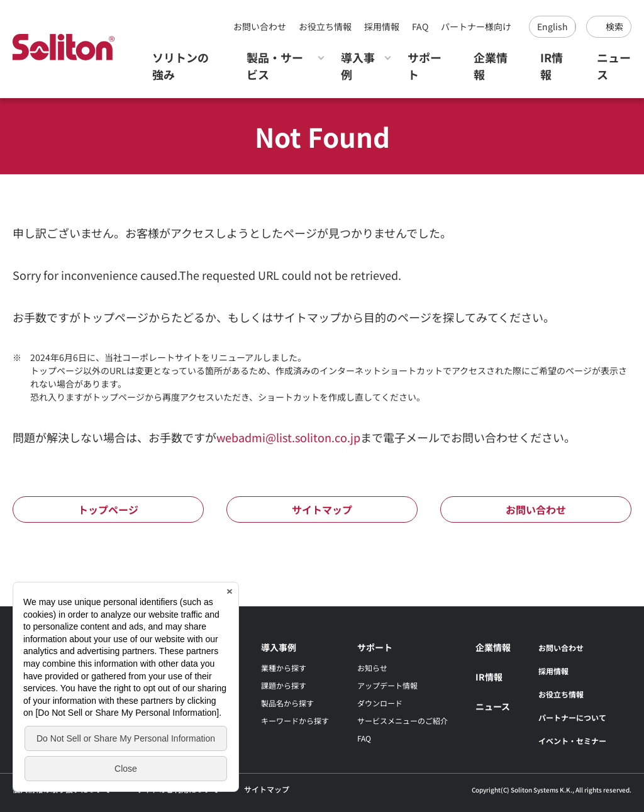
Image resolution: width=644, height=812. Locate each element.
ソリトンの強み (180, 66)
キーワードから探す (295, 720)
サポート (425, 66)
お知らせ (372, 668)
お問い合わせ (260, 26)
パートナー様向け (476, 26)
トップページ (108, 509)
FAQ (420, 26)
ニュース (614, 66)
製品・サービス (275, 66)
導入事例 (358, 66)
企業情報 (491, 66)
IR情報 (552, 66)
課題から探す (284, 685)
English (552, 26)
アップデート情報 (387, 685)
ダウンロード (380, 703)
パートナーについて (572, 717)
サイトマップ (322, 509)
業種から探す (284, 668)
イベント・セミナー (572, 741)
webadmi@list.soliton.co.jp (288, 437)
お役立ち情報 (325, 26)
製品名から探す (287, 703)
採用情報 (382, 26)
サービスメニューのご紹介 (402, 720)
